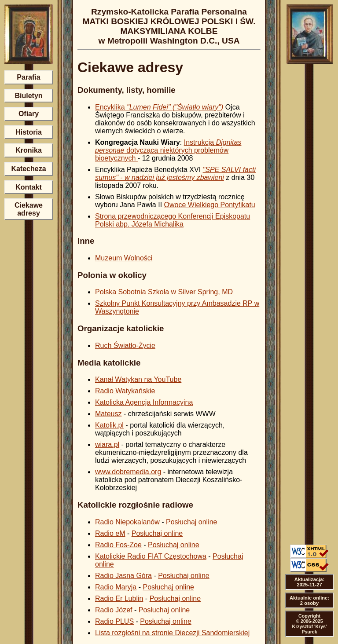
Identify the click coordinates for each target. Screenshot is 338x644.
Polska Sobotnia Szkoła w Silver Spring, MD (164, 292)
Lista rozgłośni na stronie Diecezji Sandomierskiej (172, 633)
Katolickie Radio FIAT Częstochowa (151, 556)
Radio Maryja (116, 587)
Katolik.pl (109, 425)
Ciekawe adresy (29, 209)
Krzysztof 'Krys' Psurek (310, 629)
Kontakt (29, 187)
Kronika (29, 150)
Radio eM (110, 533)
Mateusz (108, 414)
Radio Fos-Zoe (118, 545)
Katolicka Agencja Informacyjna (144, 402)
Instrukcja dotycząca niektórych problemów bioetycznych (168, 150)
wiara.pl (107, 445)
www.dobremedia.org (128, 472)
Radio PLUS (114, 621)
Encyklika (159, 107)
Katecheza (28, 169)
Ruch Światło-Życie (125, 346)
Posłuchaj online (192, 522)
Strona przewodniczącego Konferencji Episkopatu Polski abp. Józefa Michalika (173, 220)
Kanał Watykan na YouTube (138, 379)
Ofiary (29, 114)
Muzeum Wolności (124, 258)
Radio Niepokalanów (127, 522)
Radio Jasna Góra (123, 576)
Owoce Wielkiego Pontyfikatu (210, 205)
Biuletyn (28, 96)
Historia (29, 132)
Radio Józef (114, 610)
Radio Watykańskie (125, 391)
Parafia (28, 77)
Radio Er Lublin (119, 598)
